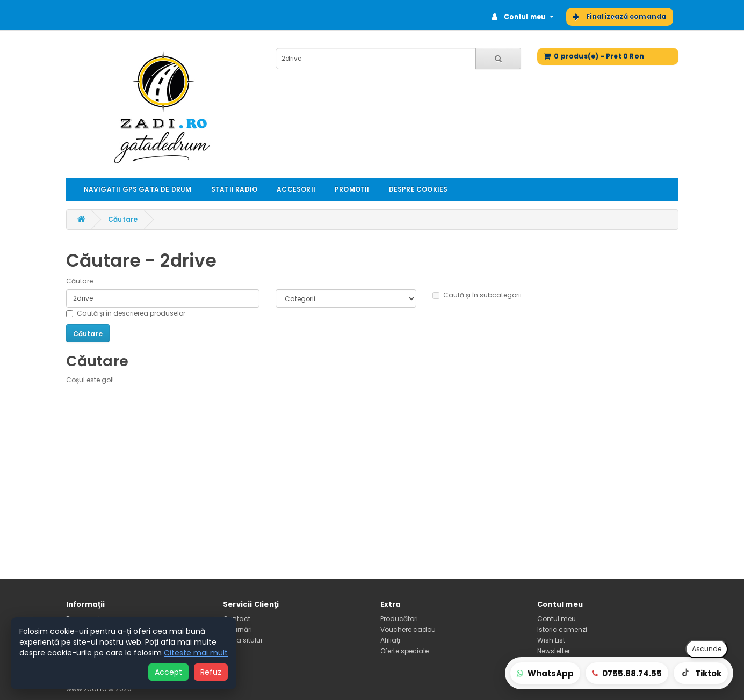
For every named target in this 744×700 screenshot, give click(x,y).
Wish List (551, 640)
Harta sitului (243, 640)
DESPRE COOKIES (418, 189)
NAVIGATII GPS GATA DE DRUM (138, 189)
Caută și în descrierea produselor (126, 313)
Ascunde (707, 649)
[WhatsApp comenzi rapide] (545, 673)
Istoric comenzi (562, 629)
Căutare (123, 219)
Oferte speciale (404, 651)
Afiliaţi (390, 640)
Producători (399, 619)
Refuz (211, 672)
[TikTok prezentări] (701, 673)
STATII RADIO (234, 189)
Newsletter (554, 651)
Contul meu (557, 619)
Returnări (237, 629)
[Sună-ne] (627, 673)
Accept (168, 672)
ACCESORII (296, 189)
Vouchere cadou (408, 629)
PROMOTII (352, 189)
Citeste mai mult (196, 653)
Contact (237, 619)
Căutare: (80, 281)
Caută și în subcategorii (477, 295)
